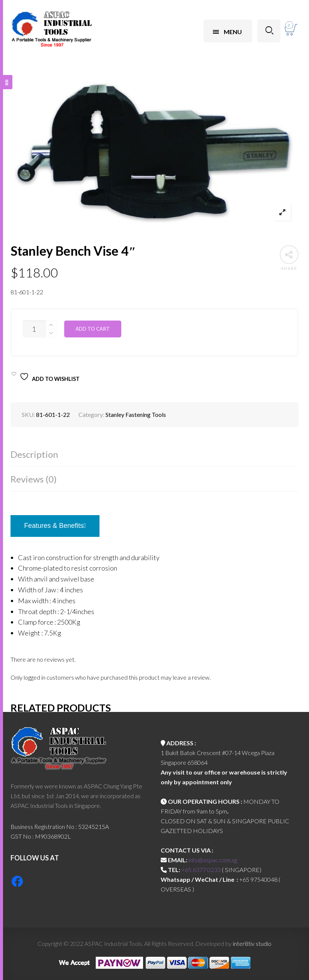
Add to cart (93, 329)
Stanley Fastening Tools (136, 414)
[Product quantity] (34, 329)
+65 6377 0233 (201, 870)
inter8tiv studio (252, 943)
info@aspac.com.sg (213, 860)
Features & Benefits (55, 526)
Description (34, 454)
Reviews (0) (34, 479)
